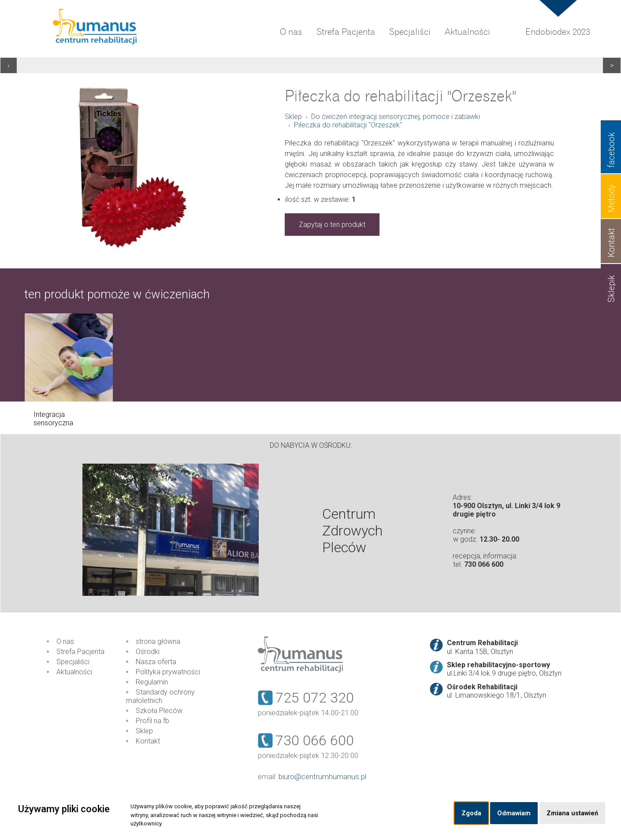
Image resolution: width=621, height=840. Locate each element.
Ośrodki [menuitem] (148, 652)
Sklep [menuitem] (144, 731)
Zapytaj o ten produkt (332, 225)
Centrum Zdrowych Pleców (352, 531)
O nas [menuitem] (291, 32)
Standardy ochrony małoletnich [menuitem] (160, 696)
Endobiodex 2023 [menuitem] (558, 32)
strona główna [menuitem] (158, 641)
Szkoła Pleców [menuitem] (159, 711)
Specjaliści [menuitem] (410, 32)
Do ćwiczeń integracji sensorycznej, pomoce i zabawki (396, 117)
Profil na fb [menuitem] (152, 721)
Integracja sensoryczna (53, 419)
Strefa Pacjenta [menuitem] (346, 32)
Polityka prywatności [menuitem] (168, 672)
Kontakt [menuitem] (148, 741)
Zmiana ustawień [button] (572, 813)
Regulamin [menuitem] (152, 682)
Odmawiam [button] (514, 813)
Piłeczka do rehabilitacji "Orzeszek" (348, 125)
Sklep (293, 117)
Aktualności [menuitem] (467, 32)
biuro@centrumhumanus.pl (322, 777)
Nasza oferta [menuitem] (156, 662)
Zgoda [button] (471, 813)
